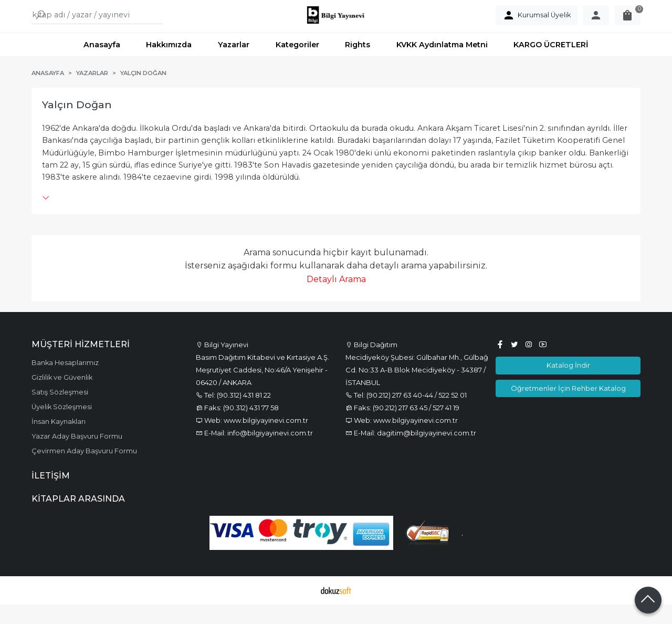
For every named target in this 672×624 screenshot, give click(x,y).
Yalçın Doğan (77, 124)
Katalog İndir (568, 384)
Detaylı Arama (336, 299)
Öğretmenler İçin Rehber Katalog (568, 408)
